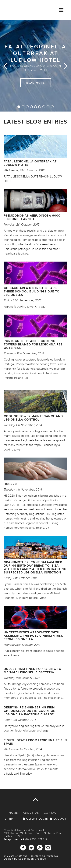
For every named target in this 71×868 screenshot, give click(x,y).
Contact (51, 813)
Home (13, 813)
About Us (31, 813)
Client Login (37, 819)
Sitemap (11, 819)
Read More (36, 83)
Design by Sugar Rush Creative (25, 859)
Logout (60, 819)
